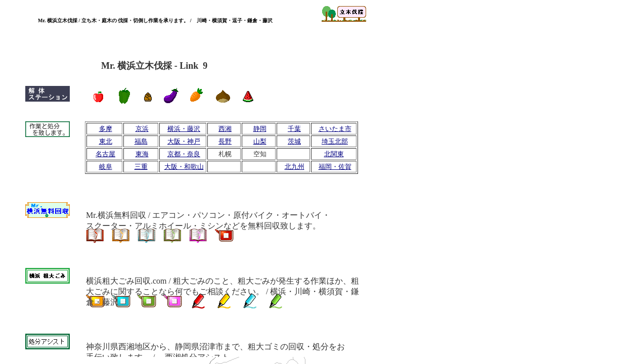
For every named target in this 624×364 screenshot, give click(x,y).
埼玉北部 (335, 141)
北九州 (295, 167)
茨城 (294, 141)
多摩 (106, 129)
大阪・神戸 (184, 141)
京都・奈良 (184, 154)
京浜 (142, 129)
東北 (106, 141)
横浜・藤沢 (184, 129)
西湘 (225, 129)
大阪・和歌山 (184, 167)
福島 (141, 141)
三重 (141, 167)
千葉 (294, 129)
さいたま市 (335, 129)
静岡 (260, 129)
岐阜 (106, 167)
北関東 (334, 154)
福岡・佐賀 (335, 167)
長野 (225, 141)
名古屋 (105, 154)
